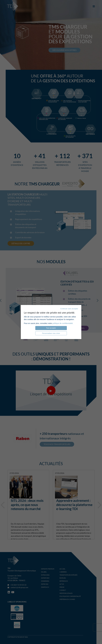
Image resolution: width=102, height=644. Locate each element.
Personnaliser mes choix (51, 333)
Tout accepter (51, 328)
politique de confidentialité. (63, 323)
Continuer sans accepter (69, 309)
